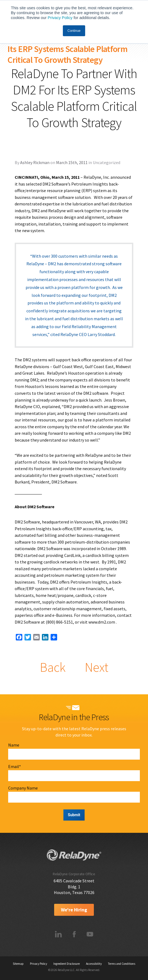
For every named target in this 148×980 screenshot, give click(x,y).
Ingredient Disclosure (67, 964)
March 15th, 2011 (72, 162)
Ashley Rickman (35, 162)
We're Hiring (74, 910)
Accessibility (94, 964)
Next (96, 667)
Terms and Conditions (122, 964)
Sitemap (18, 964)
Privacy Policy (60, 18)
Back (53, 667)
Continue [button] (74, 31)
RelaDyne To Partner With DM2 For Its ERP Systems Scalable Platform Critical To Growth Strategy (68, 49)
